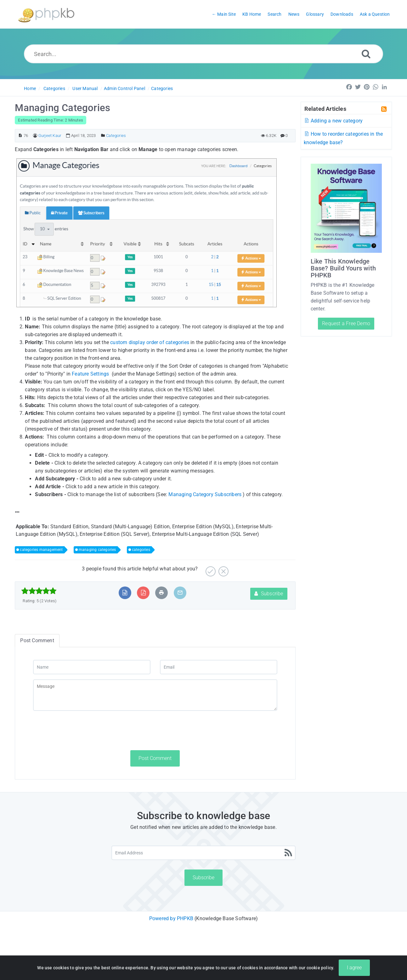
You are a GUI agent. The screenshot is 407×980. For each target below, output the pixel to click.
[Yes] (210, 569)
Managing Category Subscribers (205, 494)
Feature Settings (90, 374)
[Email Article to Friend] (180, 593)
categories (141, 550)
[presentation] (81, 730)
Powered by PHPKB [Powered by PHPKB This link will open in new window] (171, 918)
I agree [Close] (354, 968)
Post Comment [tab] (37, 640)
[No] (223, 569)
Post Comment (155, 758)
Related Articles (325, 109)
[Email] (219, 667)
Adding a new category (333, 121)
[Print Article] (161, 593)
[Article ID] (20, 136)
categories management (41, 550)
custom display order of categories (150, 342)
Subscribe (269, 594)
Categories (54, 88)
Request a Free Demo (346, 323)
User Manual (85, 88)
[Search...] (203, 54)
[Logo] (46, 14)
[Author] (35, 136)
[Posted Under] (103, 136)
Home (30, 88)
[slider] (39, 591)
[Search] (366, 54)
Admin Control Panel (124, 88)
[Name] (92, 667)
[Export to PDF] (143, 593)
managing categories (97, 550)
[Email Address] (203, 853)
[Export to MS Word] (125, 593)
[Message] (155, 695)
